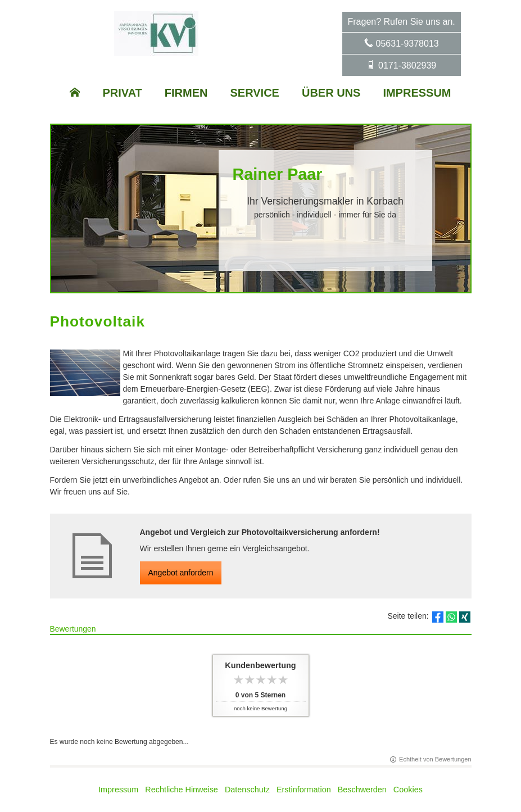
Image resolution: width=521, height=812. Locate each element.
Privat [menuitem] (122, 93)
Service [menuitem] (255, 93)
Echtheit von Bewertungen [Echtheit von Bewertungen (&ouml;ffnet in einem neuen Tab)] (435, 759)
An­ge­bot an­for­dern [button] (181, 573)
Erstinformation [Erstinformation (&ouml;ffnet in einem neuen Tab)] (304, 790)
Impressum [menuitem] (417, 93)
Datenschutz (247, 790)
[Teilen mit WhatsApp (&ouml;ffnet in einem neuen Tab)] (451, 617)
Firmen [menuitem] (186, 93)
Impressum (118, 790)
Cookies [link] (408, 790)
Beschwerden (362, 790)
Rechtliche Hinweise (182, 790)
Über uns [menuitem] (331, 93)
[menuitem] (75, 93)
